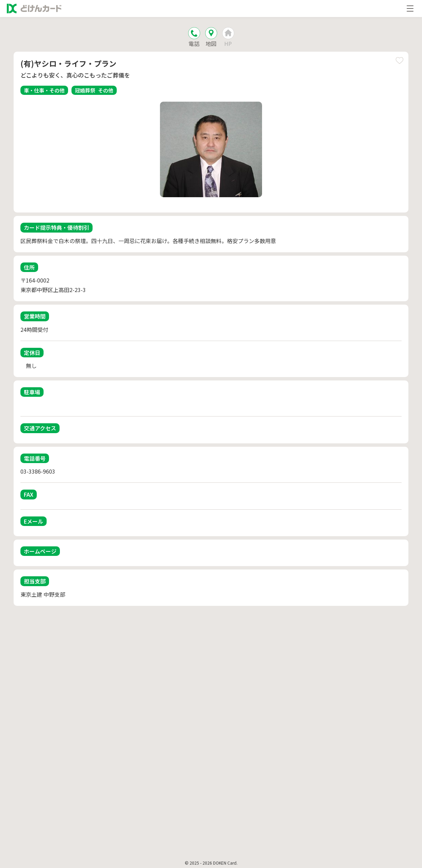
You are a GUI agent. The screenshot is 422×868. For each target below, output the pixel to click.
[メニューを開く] (410, 8)
